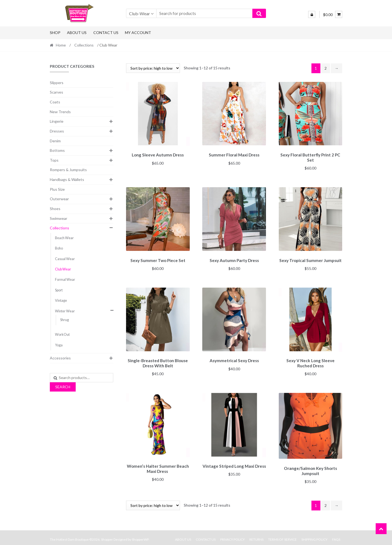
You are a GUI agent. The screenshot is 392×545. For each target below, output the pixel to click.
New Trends (60, 112)
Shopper (107, 536)
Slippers (57, 83)
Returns (256, 536)
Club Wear (63, 269)
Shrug (65, 320)
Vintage (61, 301)
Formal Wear (65, 280)
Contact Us (106, 33)
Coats (55, 102)
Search (63, 387)
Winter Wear (65, 311)
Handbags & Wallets (67, 179)
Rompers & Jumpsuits (68, 170)
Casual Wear (65, 259)
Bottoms (57, 150)
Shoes (55, 209)
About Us (77, 33)
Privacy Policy (232, 536)
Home (61, 45)
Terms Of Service (282, 536)
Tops (54, 160)
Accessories (60, 358)
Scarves (56, 92)
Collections (84, 45)
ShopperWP (140, 536)
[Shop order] (153, 68)
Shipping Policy (314, 536)
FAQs (336, 536)
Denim (55, 141)
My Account (138, 33)
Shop (55, 33)
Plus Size (57, 189)
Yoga (59, 345)
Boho (59, 248)
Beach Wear (64, 238)
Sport (59, 290)
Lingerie (57, 121)
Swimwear (59, 218)
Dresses (57, 131)
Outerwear (59, 199)
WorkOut (62, 335)
